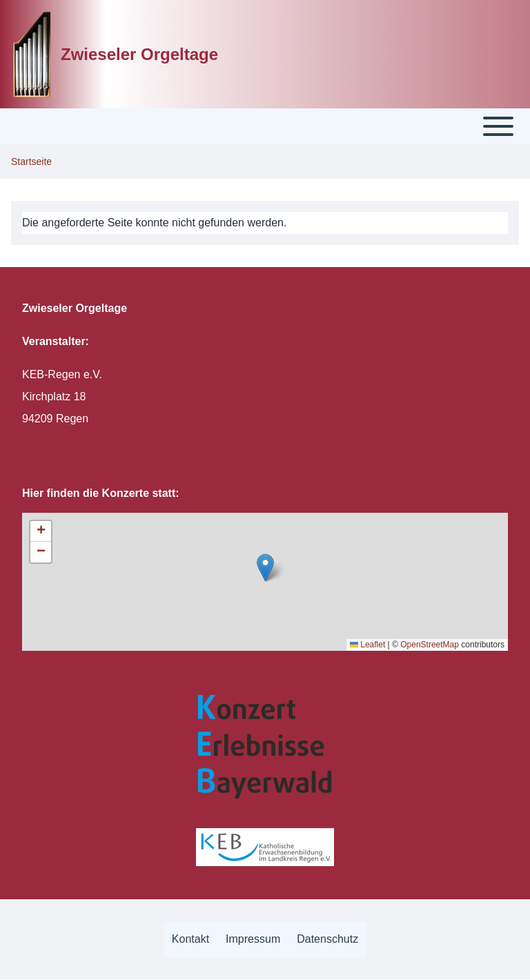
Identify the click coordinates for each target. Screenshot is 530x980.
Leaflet (367, 645)
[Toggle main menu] (265, 126)
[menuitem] (190, 939)
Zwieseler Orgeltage (139, 54)
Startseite (31, 161)
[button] (265, 568)
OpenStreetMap (430, 645)
